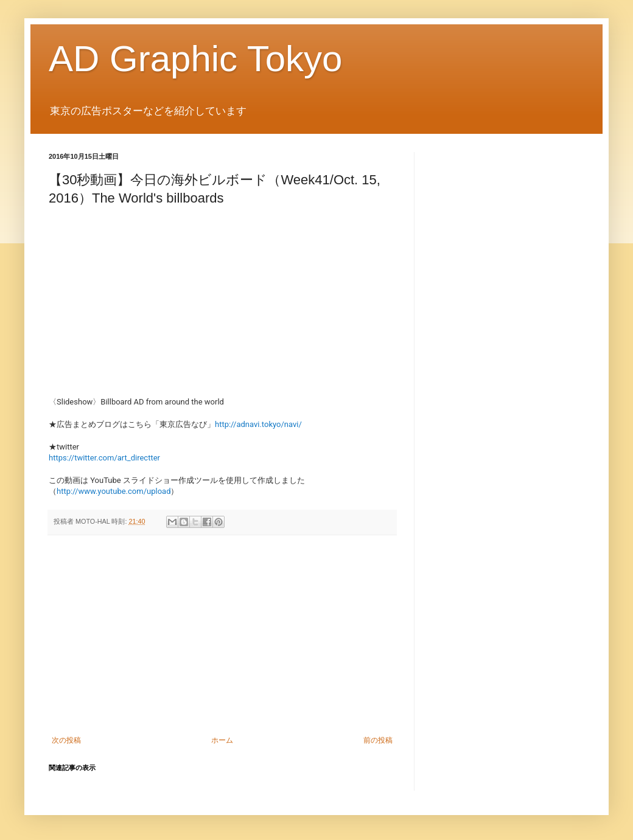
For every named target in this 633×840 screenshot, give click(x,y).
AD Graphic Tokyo (195, 59)
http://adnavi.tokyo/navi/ (258, 424)
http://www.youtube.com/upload (114, 491)
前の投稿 (378, 740)
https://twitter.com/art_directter (104, 458)
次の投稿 (66, 740)
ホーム (222, 740)
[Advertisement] (222, 636)
